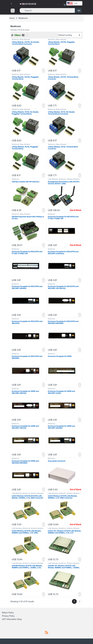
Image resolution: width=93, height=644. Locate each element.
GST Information (9, 619)
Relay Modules (25, 39)
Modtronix (15, 39)
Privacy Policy (8, 616)
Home (12, 18)
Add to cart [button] (44, 71)
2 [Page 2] (80, 601)
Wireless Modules (73, 179)
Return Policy (8, 613)
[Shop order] (70, 35)
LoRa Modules (53, 179)
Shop (20, 619)
